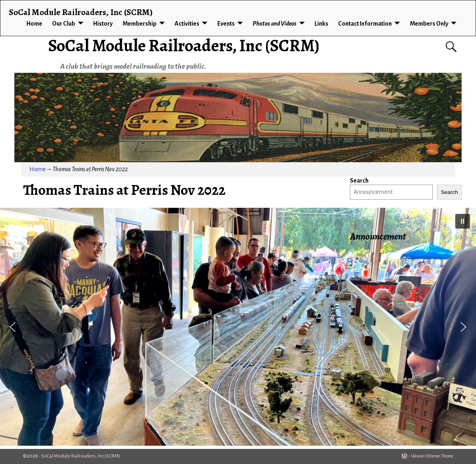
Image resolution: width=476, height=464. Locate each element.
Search (359, 181)
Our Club (64, 24)
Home (34, 24)
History (103, 24)
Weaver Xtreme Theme (432, 456)
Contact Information (365, 24)
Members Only (429, 24)
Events (226, 24)
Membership (140, 24)
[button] (463, 221)
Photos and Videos (275, 24)
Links (321, 24)
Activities (187, 24)
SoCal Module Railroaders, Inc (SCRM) (184, 45)
